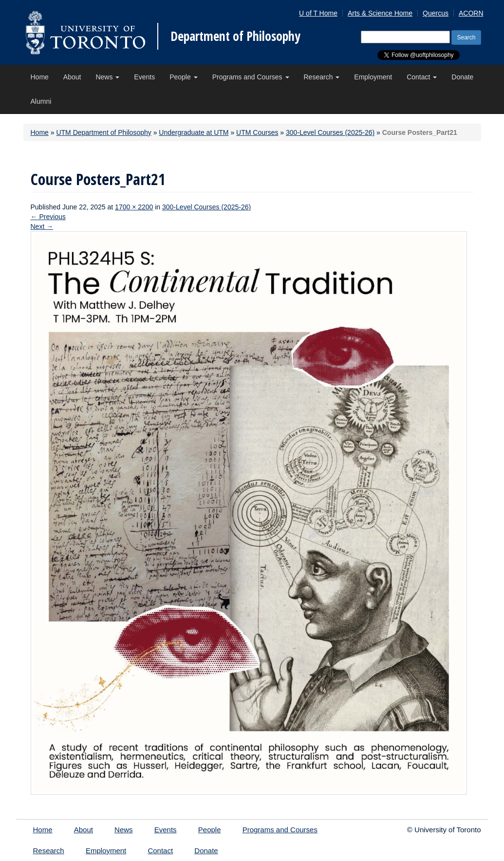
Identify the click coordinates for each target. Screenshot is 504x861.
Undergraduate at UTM (194, 132)
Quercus (436, 13)
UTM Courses (257, 132)
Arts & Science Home (380, 13)
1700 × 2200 (134, 207)
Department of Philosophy (235, 36)
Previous (48, 217)
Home (40, 77)
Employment (373, 77)
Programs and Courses (251, 77)
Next (42, 226)
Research (322, 77)
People (183, 77)
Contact (422, 77)
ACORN (471, 13)
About (72, 77)
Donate (462, 77)
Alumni (41, 101)
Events (144, 77)
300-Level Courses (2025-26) (330, 132)
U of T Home (318, 13)
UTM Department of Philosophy (103, 132)
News (107, 77)
